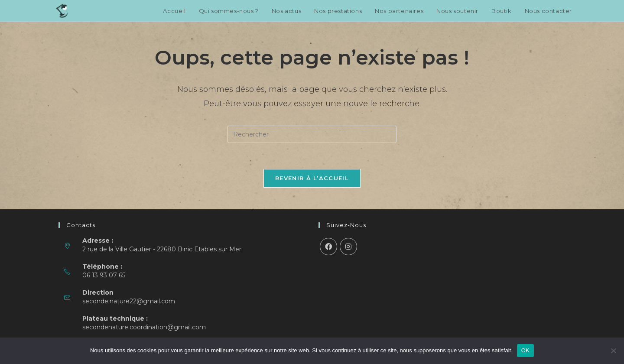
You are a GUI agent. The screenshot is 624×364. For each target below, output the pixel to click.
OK (525, 350)
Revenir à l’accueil (312, 178)
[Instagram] (348, 247)
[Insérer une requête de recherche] (312, 134)
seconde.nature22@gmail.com (129, 301)
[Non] (613, 351)
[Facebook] (328, 247)
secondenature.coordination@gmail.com (144, 327)
